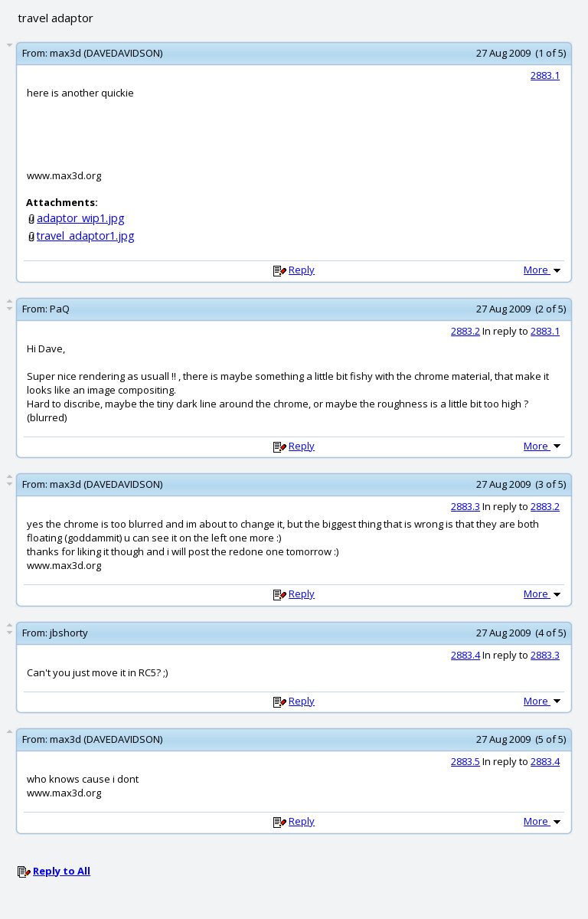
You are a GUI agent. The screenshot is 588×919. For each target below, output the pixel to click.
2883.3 (465, 506)
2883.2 (465, 331)
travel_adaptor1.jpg (86, 235)
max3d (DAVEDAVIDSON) (106, 53)
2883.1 (545, 75)
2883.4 (465, 655)
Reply (302, 270)
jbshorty (69, 633)
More (544, 270)
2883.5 (465, 761)
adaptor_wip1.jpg (81, 218)
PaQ (60, 309)
